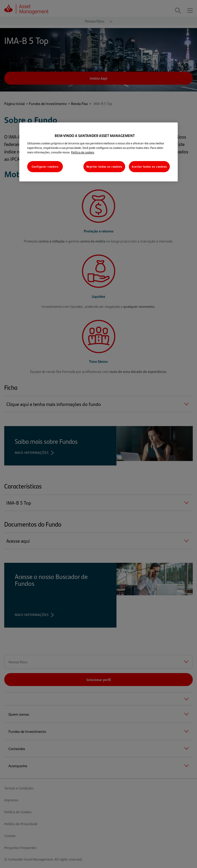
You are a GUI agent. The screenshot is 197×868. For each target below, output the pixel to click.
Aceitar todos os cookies (149, 166)
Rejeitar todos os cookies (104, 166)
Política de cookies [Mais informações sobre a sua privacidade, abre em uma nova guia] (83, 152)
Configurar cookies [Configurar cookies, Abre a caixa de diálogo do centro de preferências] (45, 166)
